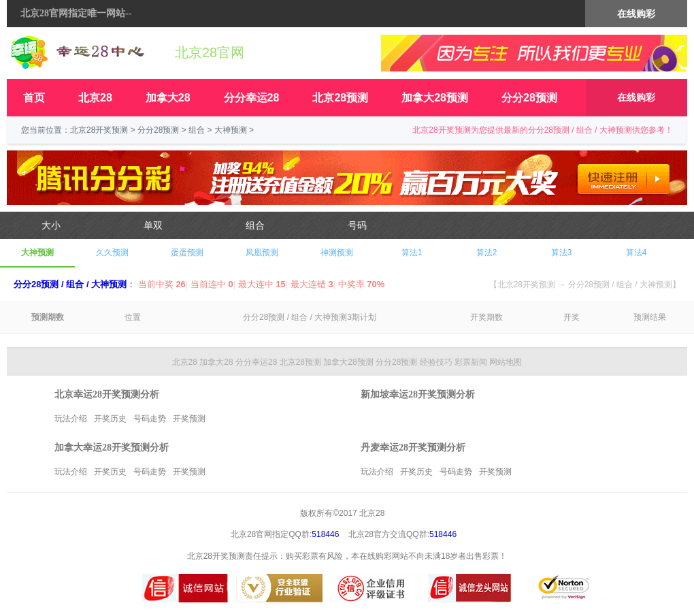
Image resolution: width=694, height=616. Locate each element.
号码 (357, 225)
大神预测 (231, 130)
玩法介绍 (71, 419)
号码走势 (150, 419)
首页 (34, 98)
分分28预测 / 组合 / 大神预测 (70, 284)
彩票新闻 (471, 362)
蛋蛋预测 (187, 253)
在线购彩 (636, 97)
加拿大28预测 (435, 98)
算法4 (637, 253)
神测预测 (337, 253)
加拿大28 (168, 98)
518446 (325, 534)
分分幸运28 (252, 98)
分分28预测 (529, 98)
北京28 (95, 98)
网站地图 (506, 362)
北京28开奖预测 (99, 130)
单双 (153, 225)
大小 (51, 225)
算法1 (412, 253)
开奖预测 (189, 419)
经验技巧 (436, 362)
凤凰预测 (262, 253)
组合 (197, 130)
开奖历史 (110, 419)
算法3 (562, 253)
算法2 (487, 253)
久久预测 (112, 253)
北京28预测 (340, 98)
